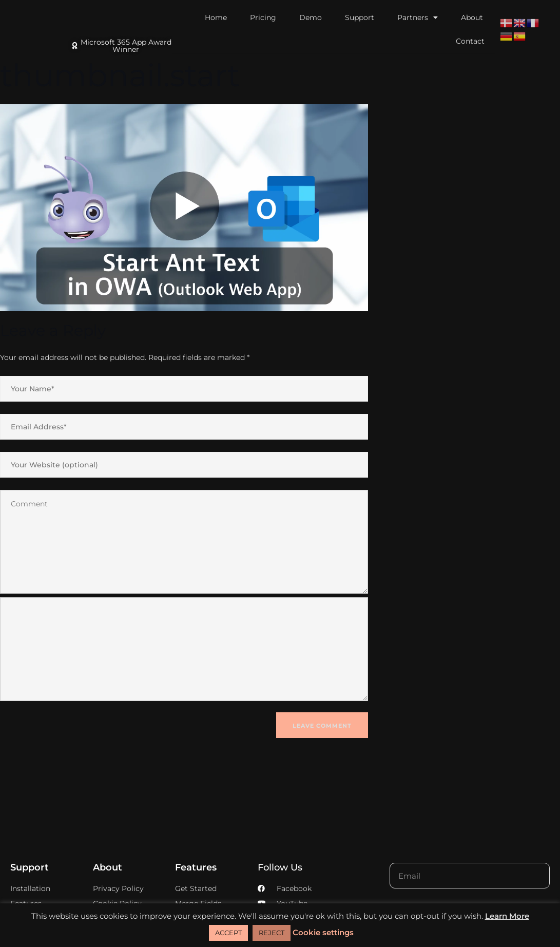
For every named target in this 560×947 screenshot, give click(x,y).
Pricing (263, 17)
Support (360, 17)
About (472, 17)
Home (216, 17)
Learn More (507, 916)
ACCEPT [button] (228, 933)
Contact (470, 41)
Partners (418, 17)
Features (196, 867)
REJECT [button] (272, 933)
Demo (311, 17)
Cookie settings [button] (323, 932)
